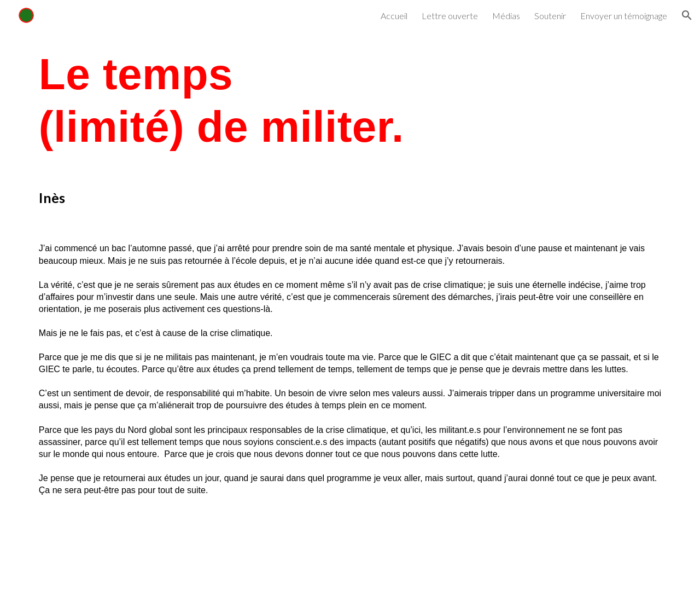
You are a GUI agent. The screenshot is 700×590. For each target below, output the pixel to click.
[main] (350, 101)
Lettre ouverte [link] (450, 16)
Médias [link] (506, 16)
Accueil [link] (394, 16)
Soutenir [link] (550, 16)
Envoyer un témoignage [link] (624, 16)
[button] (687, 15)
